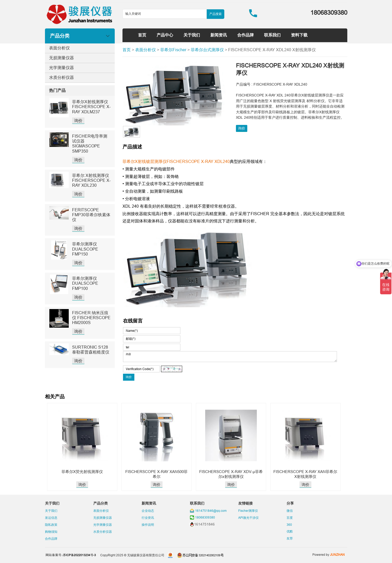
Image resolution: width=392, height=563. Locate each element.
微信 (290, 511)
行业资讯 (148, 518)
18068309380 (205, 517)
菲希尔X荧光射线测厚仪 (82, 472)
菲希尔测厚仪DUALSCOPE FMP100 (85, 283)
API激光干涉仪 (248, 518)
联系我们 (272, 35)
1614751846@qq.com (211, 511)
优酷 (290, 531)
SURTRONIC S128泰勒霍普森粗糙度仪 (91, 350)
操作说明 (148, 525)
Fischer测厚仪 (248, 511)
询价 (78, 121)
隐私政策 (51, 525)
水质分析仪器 (62, 77)
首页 (142, 35)
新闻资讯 (219, 35)
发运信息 (51, 518)
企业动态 (148, 511)
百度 (290, 518)
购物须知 (51, 532)
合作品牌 (245, 35)
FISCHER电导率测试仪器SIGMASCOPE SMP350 (90, 144)
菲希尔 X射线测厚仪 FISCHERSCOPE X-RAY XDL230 (91, 180)
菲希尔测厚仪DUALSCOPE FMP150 (85, 249)
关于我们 (192, 35)
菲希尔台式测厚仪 (207, 50)
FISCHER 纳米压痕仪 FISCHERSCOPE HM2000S (91, 318)
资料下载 (299, 35)
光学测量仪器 (62, 67)
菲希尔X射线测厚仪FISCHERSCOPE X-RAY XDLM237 (91, 107)
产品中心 (165, 35)
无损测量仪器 (62, 58)
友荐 (290, 538)
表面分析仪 (59, 48)
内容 (230, 357)
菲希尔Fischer (173, 50)
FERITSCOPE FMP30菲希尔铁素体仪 (91, 215)
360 (289, 525)
